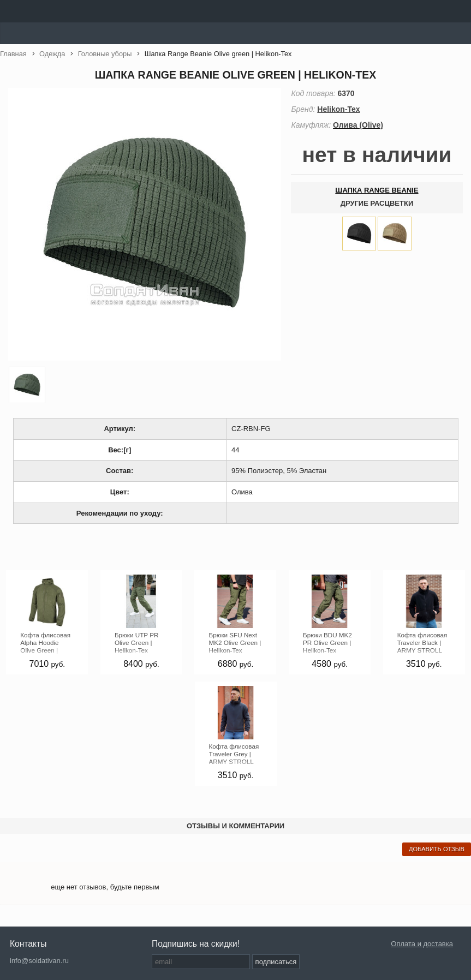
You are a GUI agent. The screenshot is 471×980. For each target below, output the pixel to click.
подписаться (276, 962)
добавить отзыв (437, 849)
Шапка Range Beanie (377, 190)
